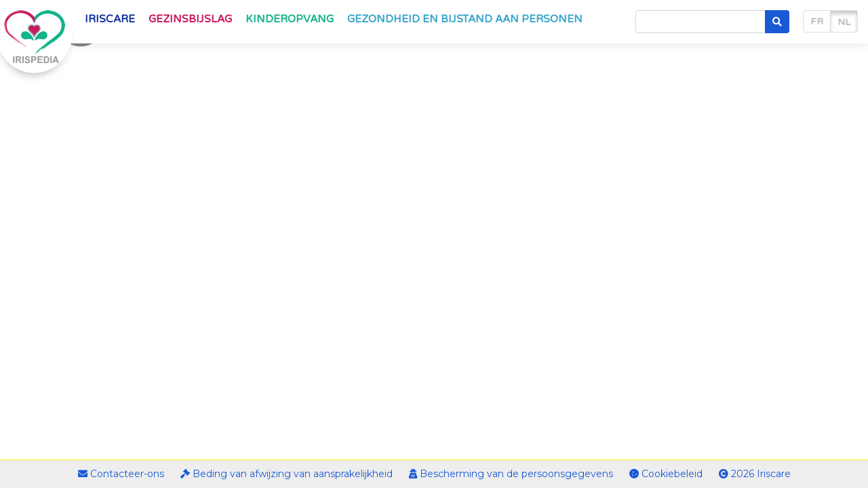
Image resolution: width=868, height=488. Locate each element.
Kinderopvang (290, 19)
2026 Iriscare (755, 474)
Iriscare (110, 19)
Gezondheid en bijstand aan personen (465, 19)
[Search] (701, 22)
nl (844, 22)
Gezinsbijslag (190, 19)
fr (817, 21)
